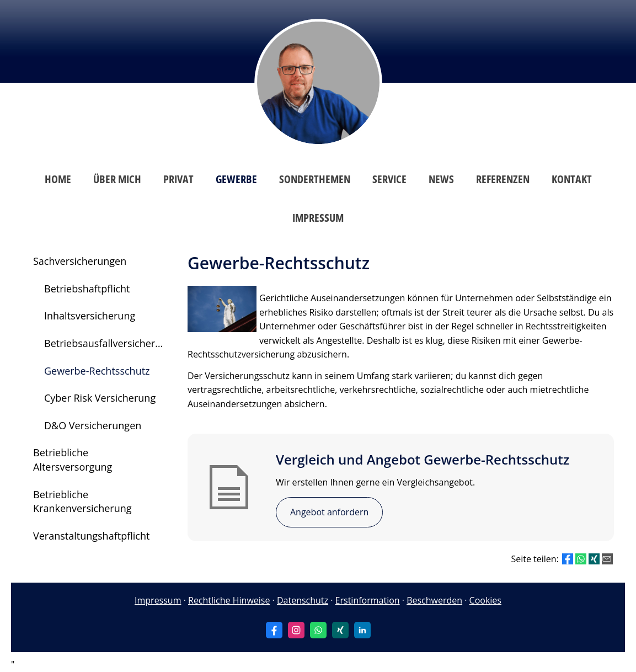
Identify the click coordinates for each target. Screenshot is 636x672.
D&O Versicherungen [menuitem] (93, 425)
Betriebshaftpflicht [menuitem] (87, 289)
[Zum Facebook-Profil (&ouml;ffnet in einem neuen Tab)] (274, 630)
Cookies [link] (485, 600)
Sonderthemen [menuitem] (315, 179)
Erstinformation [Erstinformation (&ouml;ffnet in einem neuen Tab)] (368, 600)
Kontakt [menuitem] (572, 179)
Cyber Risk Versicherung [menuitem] (100, 398)
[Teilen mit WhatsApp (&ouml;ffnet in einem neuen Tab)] (581, 559)
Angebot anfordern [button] (329, 512)
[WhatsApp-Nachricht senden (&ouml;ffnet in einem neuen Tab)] (318, 630)
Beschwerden (434, 600)
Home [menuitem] (58, 179)
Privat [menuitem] (178, 179)
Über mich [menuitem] (117, 179)
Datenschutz (303, 600)
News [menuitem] (441, 179)
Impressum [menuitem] (318, 218)
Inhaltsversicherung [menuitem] (90, 316)
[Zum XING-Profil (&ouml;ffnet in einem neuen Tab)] (340, 630)
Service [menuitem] (389, 179)
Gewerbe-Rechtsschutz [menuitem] (97, 371)
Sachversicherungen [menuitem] (80, 261)
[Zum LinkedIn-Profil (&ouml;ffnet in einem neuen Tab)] (362, 630)
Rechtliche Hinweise (229, 600)
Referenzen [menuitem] (503, 179)
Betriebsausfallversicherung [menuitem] (108, 343)
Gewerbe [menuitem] (236, 179)
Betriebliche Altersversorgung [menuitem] (73, 460)
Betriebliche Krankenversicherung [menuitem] (82, 502)
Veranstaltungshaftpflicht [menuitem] (91, 536)
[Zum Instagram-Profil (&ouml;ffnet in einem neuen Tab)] (296, 630)
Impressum (158, 600)
